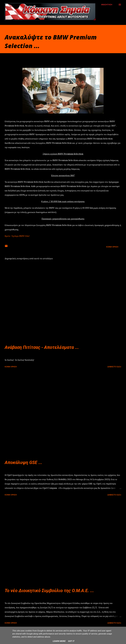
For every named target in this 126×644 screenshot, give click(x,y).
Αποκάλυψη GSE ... (23, 463)
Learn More (59, 641)
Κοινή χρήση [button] (112, 247)
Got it (71, 641)
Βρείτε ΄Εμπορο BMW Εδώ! (17, 236)
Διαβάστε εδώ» (114, 367)
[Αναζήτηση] (107, 5)
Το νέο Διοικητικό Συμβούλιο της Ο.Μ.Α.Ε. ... (49, 591)
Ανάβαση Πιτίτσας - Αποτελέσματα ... (42, 347)
